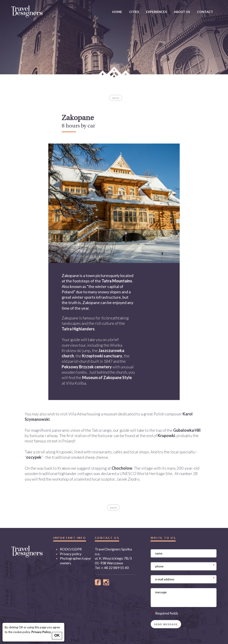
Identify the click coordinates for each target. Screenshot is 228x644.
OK (57, 635)
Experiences (156, 12)
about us (182, 12)
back (116, 98)
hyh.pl (34, 592)
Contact (205, 12)
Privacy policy (71, 554)
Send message (166, 624)
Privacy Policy (41, 632)
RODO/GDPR (71, 549)
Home (117, 12)
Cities (134, 12)
